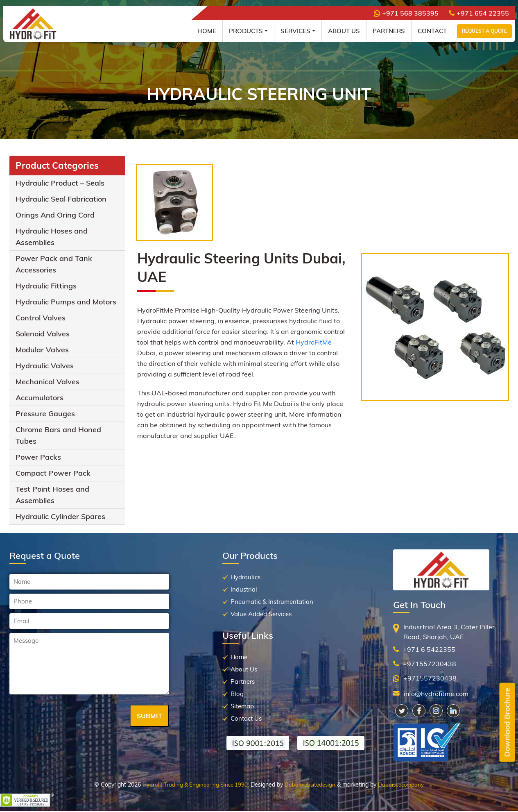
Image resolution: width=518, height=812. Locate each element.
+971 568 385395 (406, 13)
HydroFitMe (314, 342)
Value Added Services (261, 614)
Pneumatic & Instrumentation (272, 602)
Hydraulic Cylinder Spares (60, 516)
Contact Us (246, 718)
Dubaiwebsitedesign (310, 785)
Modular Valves (42, 350)
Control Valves (41, 318)
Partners (389, 31)
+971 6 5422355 (429, 649)
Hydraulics (245, 577)
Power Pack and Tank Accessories (54, 264)
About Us (344, 31)
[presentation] (72, 717)
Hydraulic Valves (45, 366)
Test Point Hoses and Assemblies (52, 495)
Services (295, 31)
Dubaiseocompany (401, 785)
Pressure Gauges (45, 414)
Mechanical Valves (48, 382)
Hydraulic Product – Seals (60, 183)
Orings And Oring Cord (55, 215)
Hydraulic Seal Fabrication (61, 199)
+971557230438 (430, 664)
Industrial (244, 589)
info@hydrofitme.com (436, 694)
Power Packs (38, 457)
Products (246, 31)
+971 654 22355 (479, 13)
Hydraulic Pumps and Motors (66, 302)
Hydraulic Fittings (46, 286)
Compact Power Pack (53, 473)
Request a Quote (484, 31)
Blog (237, 694)
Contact (432, 31)
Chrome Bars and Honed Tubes (58, 435)
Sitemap (242, 706)
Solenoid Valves (43, 334)
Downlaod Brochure (507, 722)
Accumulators (40, 398)
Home (207, 31)
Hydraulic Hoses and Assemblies (52, 237)
